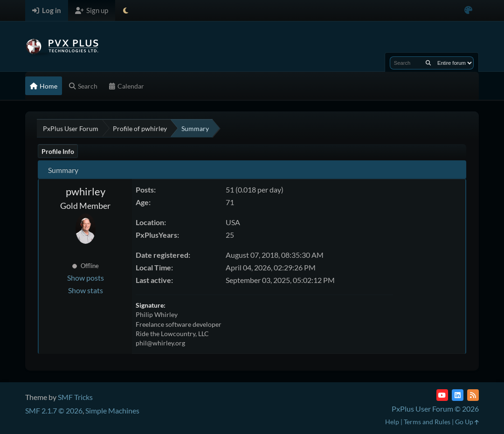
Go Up (467, 422)
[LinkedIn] (458, 395)
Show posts (86, 278)
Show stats (86, 290)
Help (392, 422)
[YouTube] (442, 395)
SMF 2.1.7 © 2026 (54, 410)
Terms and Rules (427, 422)
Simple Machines (112, 410)
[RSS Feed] (473, 395)
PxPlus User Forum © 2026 (435, 409)
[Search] (428, 63)
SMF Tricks (75, 397)
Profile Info (58, 151)
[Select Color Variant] (468, 10)
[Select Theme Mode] (126, 10)
